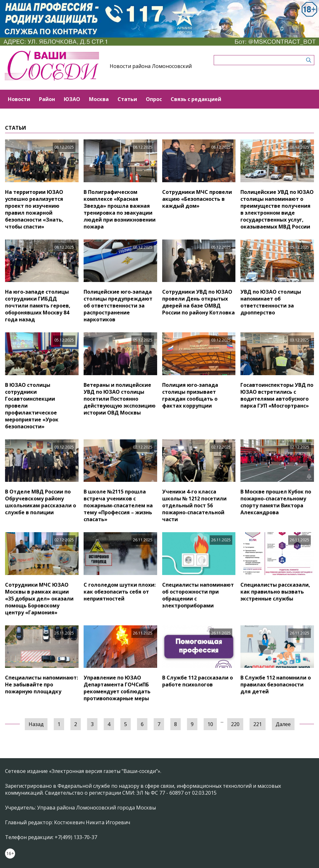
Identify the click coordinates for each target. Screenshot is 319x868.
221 (258, 724)
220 (235, 724)
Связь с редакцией (196, 99)
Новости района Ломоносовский (151, 66)
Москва (99, 99)
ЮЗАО (72, 99)
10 (210, 724)
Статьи (127, 99)
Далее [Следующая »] (283, 724)
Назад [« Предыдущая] (36, 724)
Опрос (154, 99)
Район (47, 99)
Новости (19, 99)
